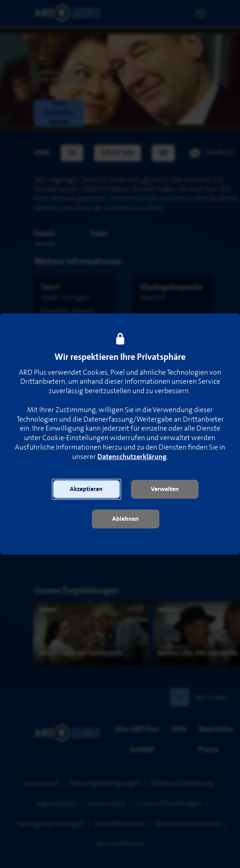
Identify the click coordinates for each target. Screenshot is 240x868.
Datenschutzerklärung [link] (132, 457)
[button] (86, 489)
